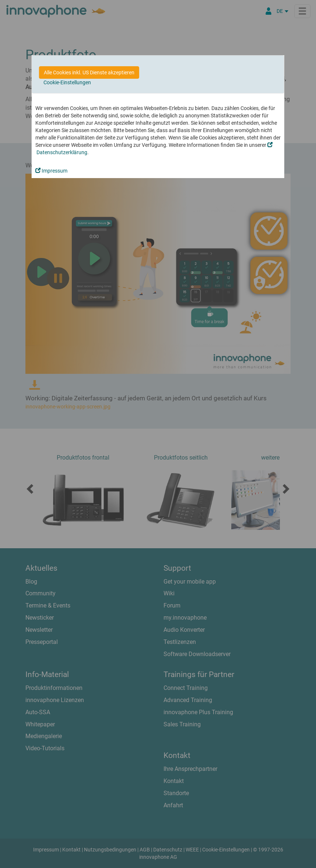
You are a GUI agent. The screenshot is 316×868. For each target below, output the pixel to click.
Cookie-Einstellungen (67, 82)
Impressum (51, 171)
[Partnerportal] (268, 11)
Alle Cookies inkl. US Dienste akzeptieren (89, 72)
